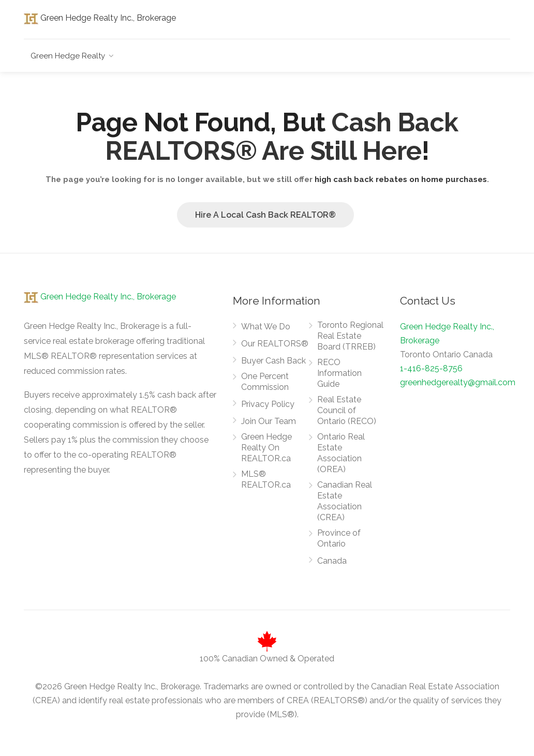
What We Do (266, 327)
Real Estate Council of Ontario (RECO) (347, 410)
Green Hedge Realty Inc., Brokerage (100, 18)
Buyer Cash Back (273, 361)
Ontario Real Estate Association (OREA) (341, 453)
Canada (332, 561)
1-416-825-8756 (431, 368)
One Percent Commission (265, 382)
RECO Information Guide (339, 373)
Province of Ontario (339, 538)
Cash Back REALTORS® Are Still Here (282, 137)
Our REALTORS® (275, 344)
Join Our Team (269, 421)
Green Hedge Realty (68, 56)
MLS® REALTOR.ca (266, 479)
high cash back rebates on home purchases (401, 179)
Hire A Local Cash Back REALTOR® (265, 215)
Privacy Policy (268, 404)
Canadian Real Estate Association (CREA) (345, 501)
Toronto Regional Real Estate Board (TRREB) (350, 336)
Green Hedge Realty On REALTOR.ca (266, 448)
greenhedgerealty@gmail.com (458, 382)
